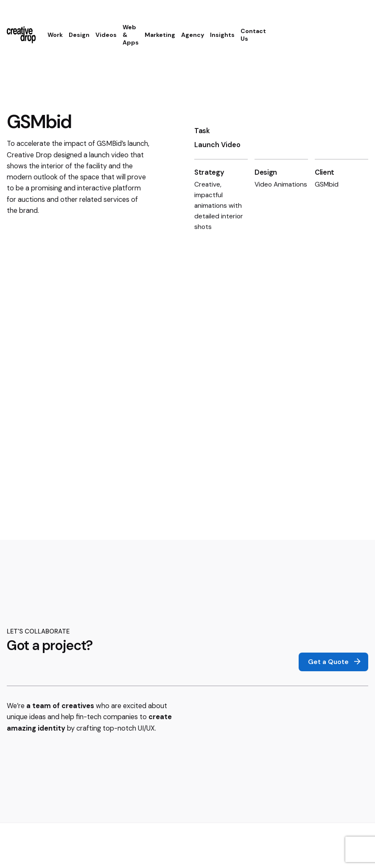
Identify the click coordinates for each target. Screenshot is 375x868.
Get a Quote (335, 662)
